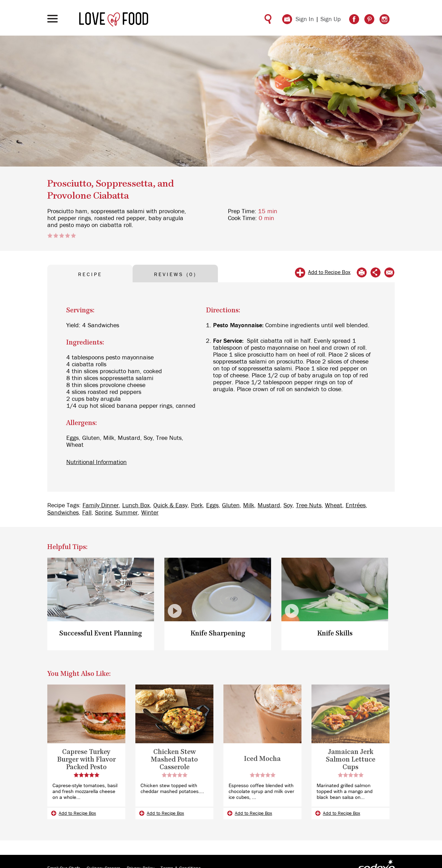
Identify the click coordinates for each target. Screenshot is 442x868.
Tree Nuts (309, 506)
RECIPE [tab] (90, 275)
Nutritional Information (97, 462)
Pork (197, 506)
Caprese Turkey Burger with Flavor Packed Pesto (87, 760)
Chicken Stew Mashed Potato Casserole (174, 760)
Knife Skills (335, 634)
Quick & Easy (170, 506)
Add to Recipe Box (329, 272)
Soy (288, 506)
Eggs (212, 506)
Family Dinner (101, 506)
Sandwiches (63, 513)
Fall (87, 513)
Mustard (269, 506)
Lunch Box (136, 506)
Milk (249, 506)
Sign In (305, 19)
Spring (103, 513)
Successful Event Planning (101, 634)
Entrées (356, 506)
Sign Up (331, 19)
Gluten (231, 506)
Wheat (334, 506)
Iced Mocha (262, 759)
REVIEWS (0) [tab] (175, 275)
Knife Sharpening (218, 634)
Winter (150, 513)
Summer (127, 513)
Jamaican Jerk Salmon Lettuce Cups (351, 760)
